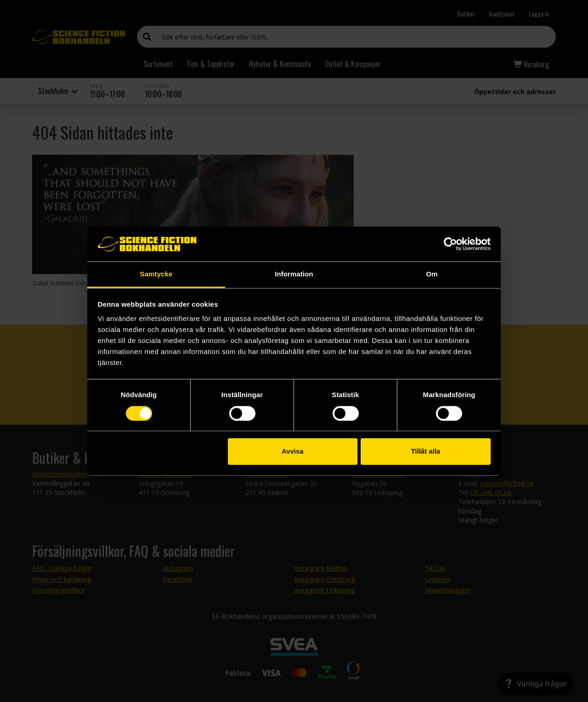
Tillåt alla (425, 452)
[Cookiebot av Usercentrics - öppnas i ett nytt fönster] (450, 244)
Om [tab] (432, 274)
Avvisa (293, 452)
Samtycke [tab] (156, 274)
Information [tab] (294, 274)
